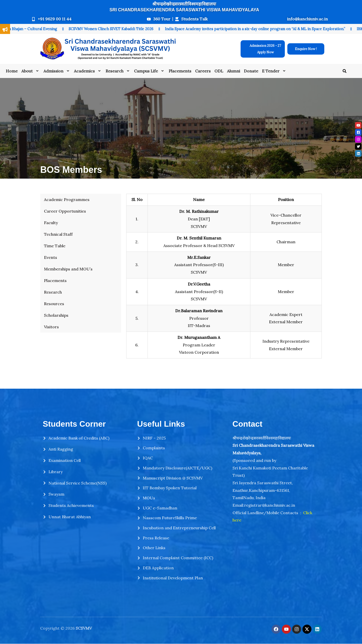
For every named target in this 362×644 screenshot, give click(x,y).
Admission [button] (57, 71)
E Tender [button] (274, 71)
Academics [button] (88, 71)
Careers (203, 71)
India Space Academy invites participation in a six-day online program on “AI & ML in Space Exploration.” (258, 29)
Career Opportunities (65, 211)
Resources (54, 304)
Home (12, 71)
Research (53, 292)
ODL (219, 71)
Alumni (234, 71)
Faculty (51, 223)
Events (51, 257)
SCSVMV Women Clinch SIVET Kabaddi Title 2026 (114, 29)
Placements (180, 71)
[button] (31, 71)
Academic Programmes (67, 199)
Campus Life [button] (149, 71)
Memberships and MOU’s (68, 269)
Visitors (51, 327)
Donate (251, 71)
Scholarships (56, 315)
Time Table (55, 246)
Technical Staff (58, 234)
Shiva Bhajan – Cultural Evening (33, 29)
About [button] (31, 71)
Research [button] (118, 71)
